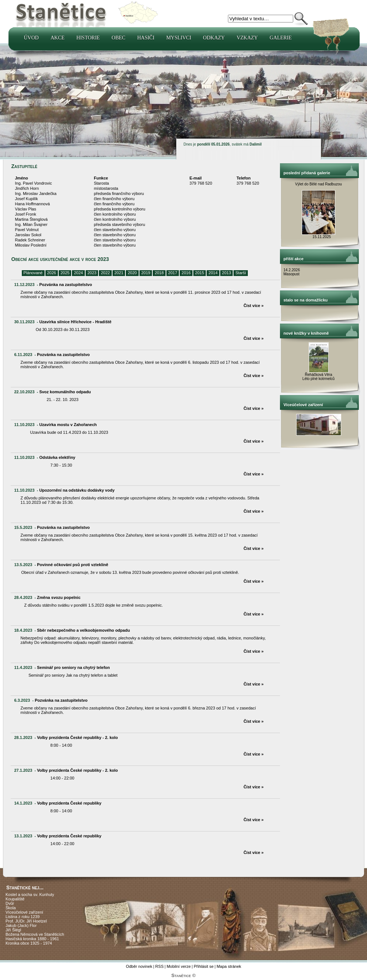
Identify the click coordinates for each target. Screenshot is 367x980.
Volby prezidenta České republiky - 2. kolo (77, 737)
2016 (186, 273)
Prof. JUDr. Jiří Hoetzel (26, 921)
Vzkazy (247, 38)
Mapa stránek (229, 966)
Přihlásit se (204, 966)
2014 (213, 273)
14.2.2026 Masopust (292, 272)
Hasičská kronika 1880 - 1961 (32, 939)
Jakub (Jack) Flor (21, 925)
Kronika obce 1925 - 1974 (29, 943)
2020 (132, 273)
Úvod (31, 38)
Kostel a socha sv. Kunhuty (30, 894)
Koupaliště (15, 899)
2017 (173, 273)
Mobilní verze (179, 966)
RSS (160, 966)
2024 (78, 273)
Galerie (281, 38)
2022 (105, 273)
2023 (92, 273)
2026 (52, 273)
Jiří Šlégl (13, 930)
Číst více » (253, 306)
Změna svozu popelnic (59, 597)
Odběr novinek (139, 966)
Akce (58, 38)
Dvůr (10, 903)
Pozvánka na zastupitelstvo (65, 285)
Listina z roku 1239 (22, 917)
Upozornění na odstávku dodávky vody (77, 490)
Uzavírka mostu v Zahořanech (68, 425)
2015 (200, 273)
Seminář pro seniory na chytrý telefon (73, 667)
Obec (119, 38)
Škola (11, 908)
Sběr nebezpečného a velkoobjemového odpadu (83, 630)
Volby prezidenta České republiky (69, 803)
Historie (88, 38)
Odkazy (214, 38)
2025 (65, 273)
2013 (226, 273)
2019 (146, 273)
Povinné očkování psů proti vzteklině (72, 565)
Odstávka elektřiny (57, 457)
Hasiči (146, 38)
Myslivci (179, 38)
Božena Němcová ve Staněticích (35, 934)
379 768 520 (201, 183)
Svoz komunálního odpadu (65, 392)
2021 (119, 273)
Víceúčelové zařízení (24, 912)
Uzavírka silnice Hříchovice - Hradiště (75, 322)
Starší (241, 273)
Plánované (33, 273)
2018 (159, 273)
